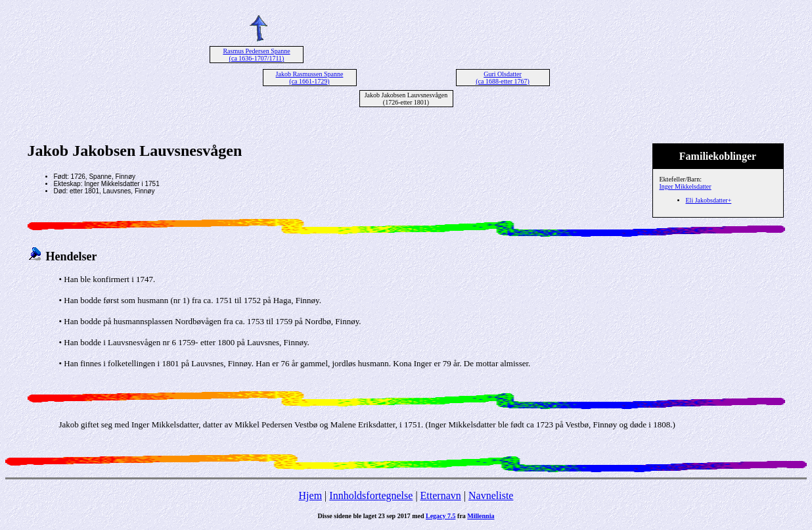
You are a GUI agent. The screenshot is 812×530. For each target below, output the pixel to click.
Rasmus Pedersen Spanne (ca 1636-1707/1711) (256, 55)
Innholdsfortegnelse (371, 495)
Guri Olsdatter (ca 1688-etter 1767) (503, 78)
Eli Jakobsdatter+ (709, 200)
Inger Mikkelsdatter (686, 186)
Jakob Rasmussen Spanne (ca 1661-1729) (310, 78)
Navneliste (491, 495)
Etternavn (441, 495)
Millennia (481, 516)
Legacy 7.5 (441, 516)
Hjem (311, 495)
